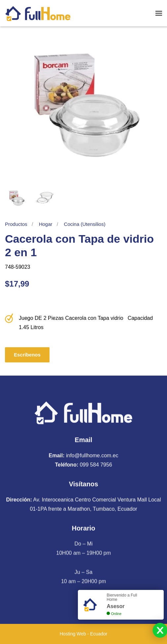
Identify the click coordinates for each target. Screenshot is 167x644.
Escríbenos (27, 355)
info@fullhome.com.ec (92, 455)
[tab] (17, 198)
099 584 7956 (96, 464)
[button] (159, 13)
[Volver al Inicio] (38, 13)
